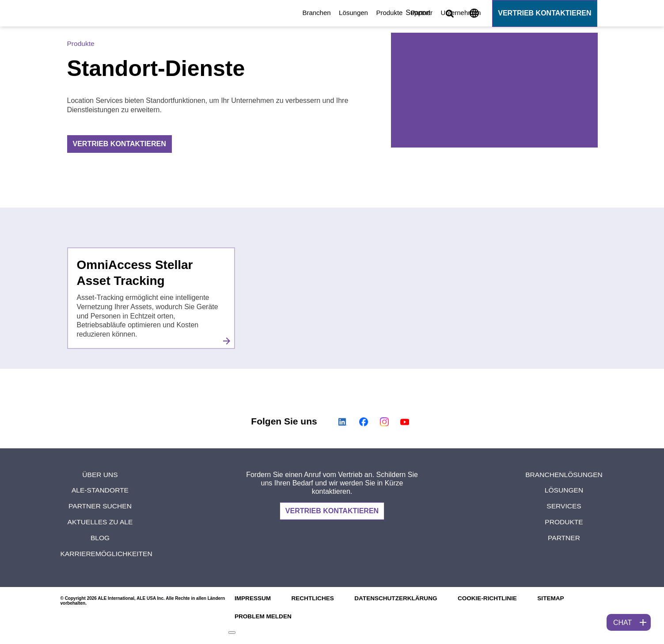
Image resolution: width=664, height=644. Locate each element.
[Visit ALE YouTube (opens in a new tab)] (405, 422)
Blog (100, 538)
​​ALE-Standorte (100, 490)
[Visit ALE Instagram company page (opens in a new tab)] (384, 422)
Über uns (100, 475)
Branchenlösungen (564, 475)
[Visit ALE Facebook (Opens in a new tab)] (364, 422)
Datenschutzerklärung (397, 599)
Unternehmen (311, 13)
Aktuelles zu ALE (100, 522)
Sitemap (556, 599)
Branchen (167, 13)
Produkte (239, 13)
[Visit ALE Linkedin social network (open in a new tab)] (343, 422)
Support (418, 13)
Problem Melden (261, 617)
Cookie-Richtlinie (491, 599)
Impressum (251, 599)
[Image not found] (474, 15)
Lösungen (203, 13)
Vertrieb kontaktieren (544, 13)
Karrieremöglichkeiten (108, 554)
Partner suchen (100, 506)
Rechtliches (312, 599)
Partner (271, 13)
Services (564, 506)
